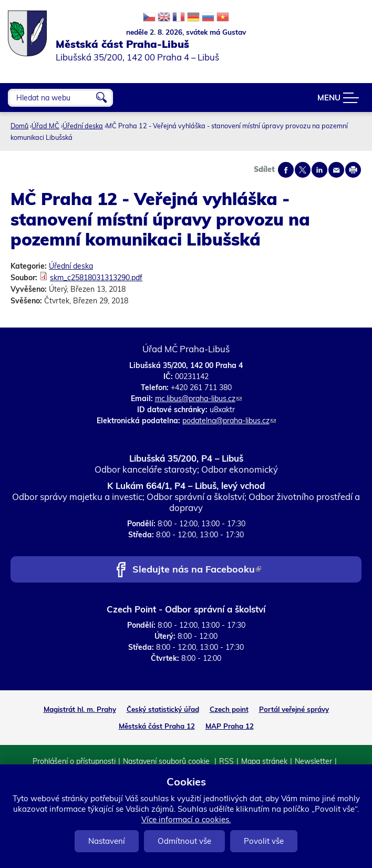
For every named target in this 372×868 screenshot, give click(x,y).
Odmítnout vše (184, 841)
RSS (226, 761)
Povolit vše (264, 841)
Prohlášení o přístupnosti (74, 761)
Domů (19, 126)
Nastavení (107, 841)
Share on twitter (303, 170)
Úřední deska (83, 126)
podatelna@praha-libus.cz (229, 421)
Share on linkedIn (319, 170)
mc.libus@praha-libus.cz (198, 399)
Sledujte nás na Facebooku (197, 570)
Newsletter (313, 761)
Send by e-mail (336, 170)
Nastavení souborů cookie (167, 761)
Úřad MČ (45, 126)
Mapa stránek (264, 761)
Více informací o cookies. (186, 819)
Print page (353, 170)
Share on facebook (286, 170)
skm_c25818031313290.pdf (96, 278)
